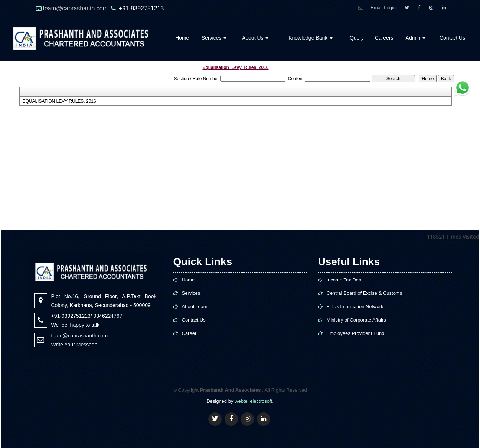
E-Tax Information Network (355, 307)
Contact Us (452, 38)
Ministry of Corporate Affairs (356, 320)
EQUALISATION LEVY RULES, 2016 (59, 101)
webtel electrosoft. (254, 401)
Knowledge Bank (311, 38)
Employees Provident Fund (356, 333)
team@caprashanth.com (76, 8)
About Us (255, 38)
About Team (195, 307)
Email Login (383, 8)
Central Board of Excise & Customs (365, 293)
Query (357, 38)
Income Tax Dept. (345, 280)
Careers (384, 38)
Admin (416, 38)
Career (189, 333)
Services (214, 38)
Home (182, 38)
